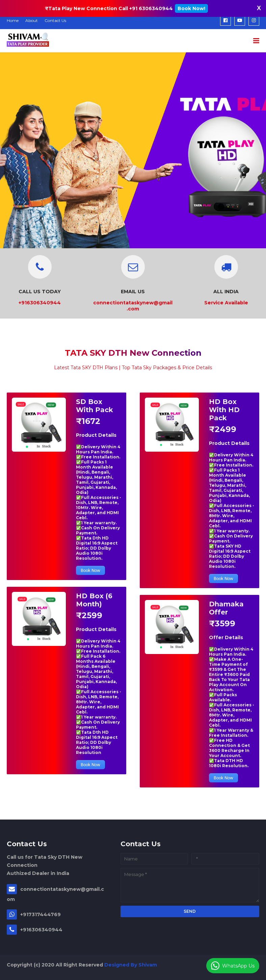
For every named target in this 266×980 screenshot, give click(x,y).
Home (13, 20)
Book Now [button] (90, 570)
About (32, 20)
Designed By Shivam (131, 965)
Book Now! (191, 8)
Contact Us (55, 20)
